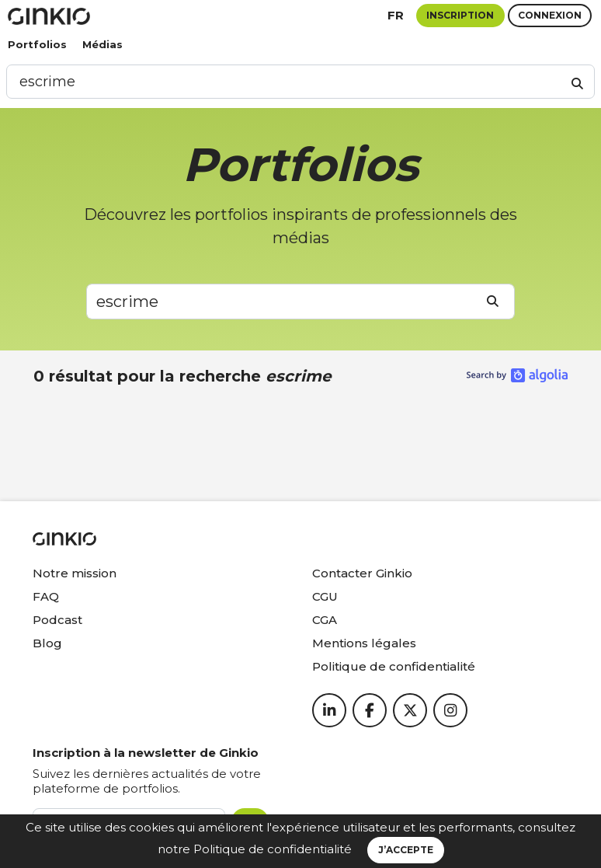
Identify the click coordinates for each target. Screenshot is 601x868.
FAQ (46, 596)
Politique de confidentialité (273, 849)
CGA (325, 620)
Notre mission (75, 573)
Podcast (57, 620)
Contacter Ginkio (362, 573)
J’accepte (406, 850)
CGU (325, 596)
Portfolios (37, 44)
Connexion (550, 15)
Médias (102, 44)
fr (396, 15)
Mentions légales (364, 643)
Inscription (460, 15)
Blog (47, 643)
